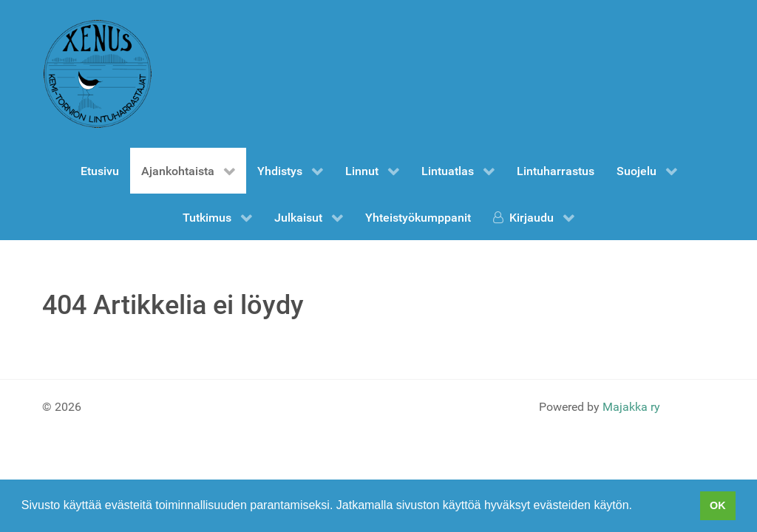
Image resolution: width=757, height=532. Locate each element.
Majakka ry (631, 407)
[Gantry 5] (98, 74)
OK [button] (718, 505)
